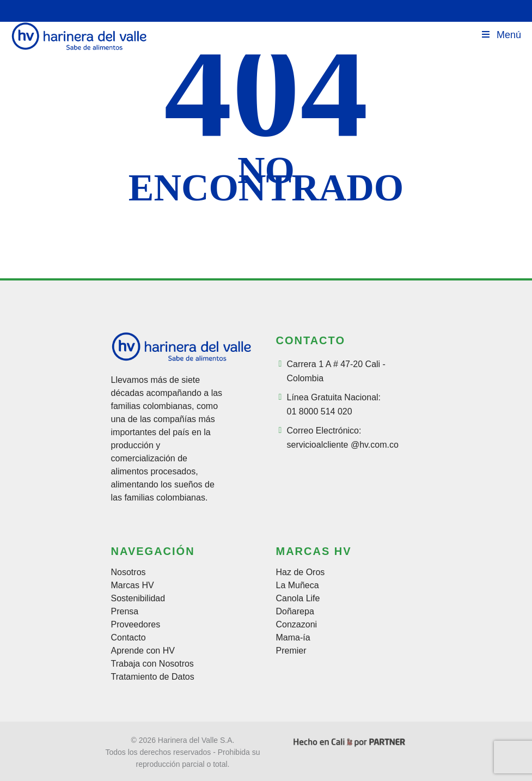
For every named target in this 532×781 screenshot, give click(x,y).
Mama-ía (293, 638)
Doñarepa (295, 612)
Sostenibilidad (138, 599)
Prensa (125, 612)
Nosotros (129, 572)
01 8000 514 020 (320, 411)
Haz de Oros (301, 572)
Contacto (129, 638)
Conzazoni (297, 625)
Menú (501, 35)
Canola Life (298, 599)
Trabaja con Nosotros (152, 664)
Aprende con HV (143, 651)
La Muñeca (298, 585)
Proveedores (136, 625)
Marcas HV (133, 585)
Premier (291, 651)
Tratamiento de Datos (153, 677)
